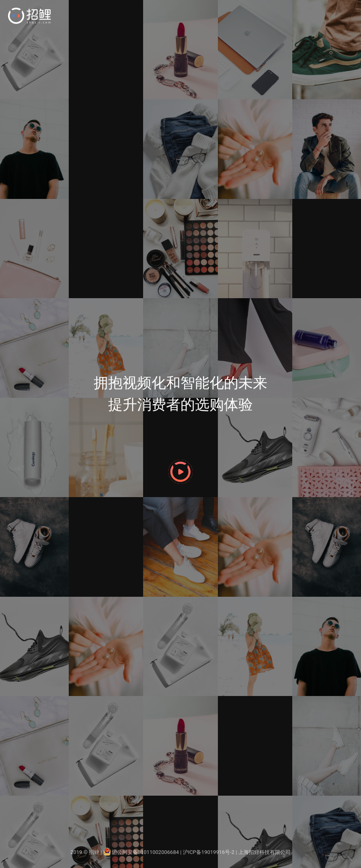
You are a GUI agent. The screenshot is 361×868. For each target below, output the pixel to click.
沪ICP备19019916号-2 (209, 852)
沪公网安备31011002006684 (141, 852)
